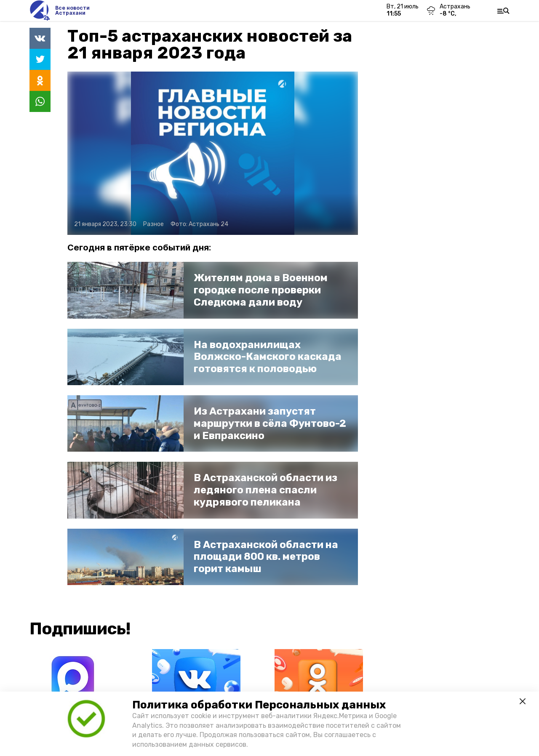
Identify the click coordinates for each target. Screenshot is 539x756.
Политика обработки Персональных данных (259, 705)
